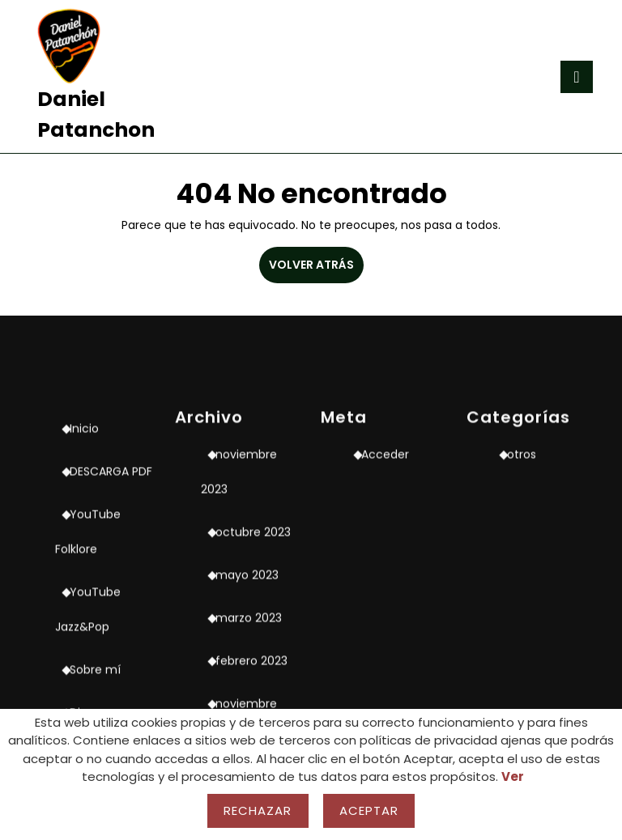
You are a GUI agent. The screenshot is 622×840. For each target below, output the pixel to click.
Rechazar (258, 810)
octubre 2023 (253, 678)
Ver (513, 776)
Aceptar (369, 810)
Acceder (385, 600)
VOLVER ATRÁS (316, 269)
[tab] (577, 77)
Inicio (84, 575)
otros (522, 600)
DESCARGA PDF (111, 617)
